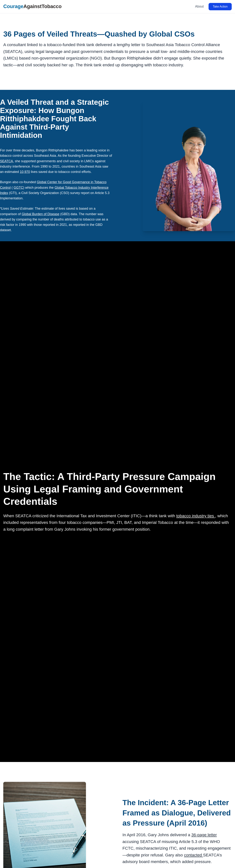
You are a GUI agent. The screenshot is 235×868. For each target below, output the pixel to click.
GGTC (18, 188)
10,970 (25, 172)
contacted (194, 855)
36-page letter (204, 835)
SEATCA (7, 161)
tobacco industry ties (196, 516)
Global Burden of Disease (40, 214)
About (199, 6)
